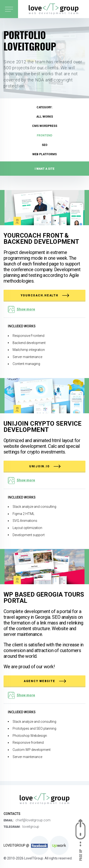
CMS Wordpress (45, 126)
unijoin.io (45, 466)
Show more (26, 309)
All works (45, 117)
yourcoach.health (45, 295)
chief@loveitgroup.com (33, 820)
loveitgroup (31, 827)
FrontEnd (44, 135)
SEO (45, 145)
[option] (44, 95)
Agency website (45, 681)
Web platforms (44, 154)
